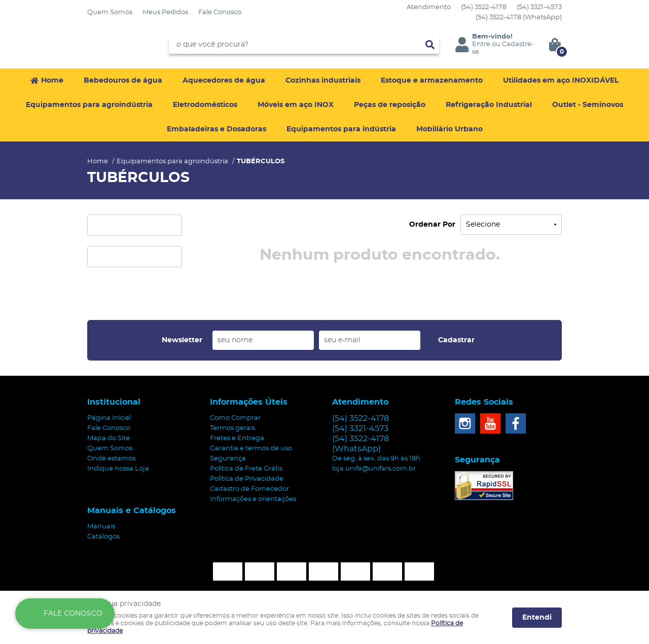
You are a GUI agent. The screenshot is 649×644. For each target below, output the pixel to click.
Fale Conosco (220, 12)
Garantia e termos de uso (251, 449)
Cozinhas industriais (323, 81)
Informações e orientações (253, 499)
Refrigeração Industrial (489, 105)
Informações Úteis (249, 402)
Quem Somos (110, 12)
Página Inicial (109, 418)
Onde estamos (111, 459)
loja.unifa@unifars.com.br (374, 469)
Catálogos (103, 537)
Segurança (228, 459)
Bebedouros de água (123, 81)
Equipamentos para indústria (341, 129)
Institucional (114, 402)
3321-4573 (539, 7)
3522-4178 (484, 7)
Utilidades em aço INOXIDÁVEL (561, 81)
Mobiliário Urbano (449, 129)
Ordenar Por (432, 225)
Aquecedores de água (224, 81)
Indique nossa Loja (118, 469)
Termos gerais (232, 428)
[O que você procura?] (430, 45)
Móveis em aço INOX (296, 105)
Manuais (101, 527)
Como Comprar (235, 418)
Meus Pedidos (165, 12)
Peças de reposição (390, 105)
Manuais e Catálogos (132, 511)
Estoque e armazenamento (432, 81)
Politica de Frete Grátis (246, 469)
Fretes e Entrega (237, 438)
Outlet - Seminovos (588, 105)
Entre (481, 44)
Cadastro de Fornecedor (249, 489)
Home (52, 81)
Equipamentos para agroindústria (89, 105)
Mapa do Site (109, 438)
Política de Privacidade (247, 479)
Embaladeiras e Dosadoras (217, 129)
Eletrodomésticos (205, 105)
